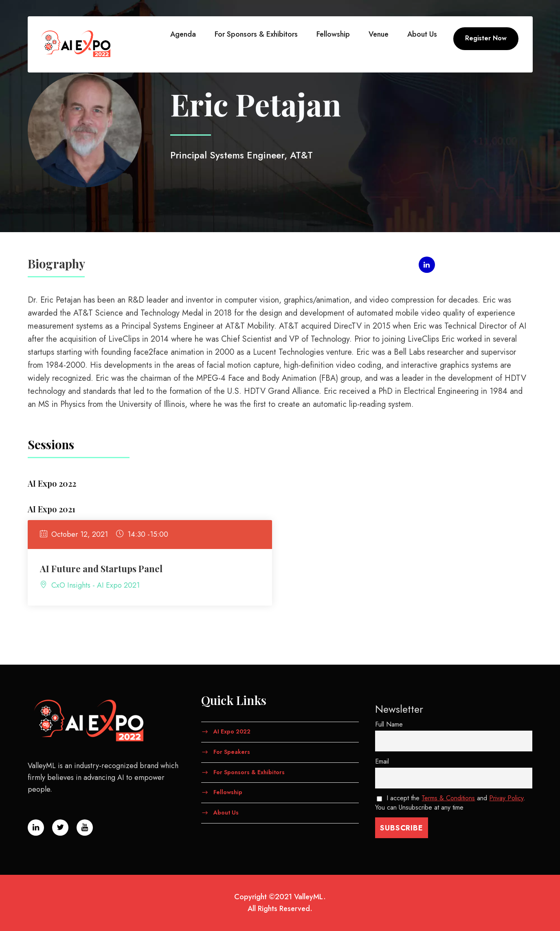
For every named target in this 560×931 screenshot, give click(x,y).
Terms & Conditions (448, 798)
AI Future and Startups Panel (101, 569)
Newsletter (399, 709)
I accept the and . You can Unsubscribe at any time (450, 803)
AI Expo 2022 (232, 731)
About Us (422, 34)
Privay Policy (506, 798)
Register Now (486, 38)
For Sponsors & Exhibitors (256, 34)
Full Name (389, 724)
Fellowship (333, 34)
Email (382, 761)
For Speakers (232, 751)
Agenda (183, 34)
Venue (379, 34)
